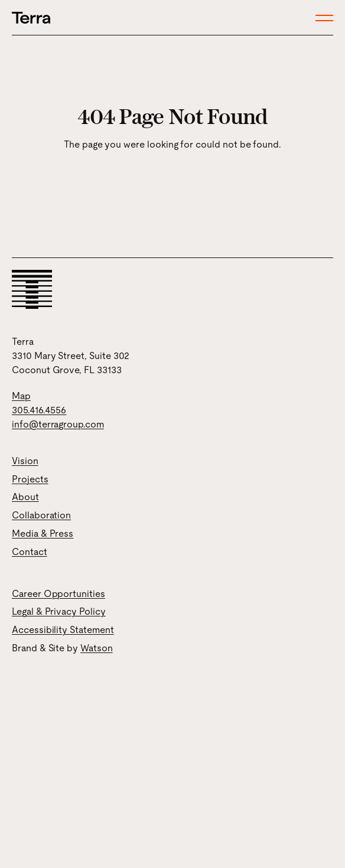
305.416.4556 (39, 410)
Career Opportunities (58, 594)
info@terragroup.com (58, 424)
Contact (30, 552)
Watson (97, 648)
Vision (25, 461)
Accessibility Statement (63, 630)
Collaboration (41, 515)
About (25, 497)
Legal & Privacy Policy (59, 611)
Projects (30, 479)
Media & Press (43, 533)
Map (21, 396)
